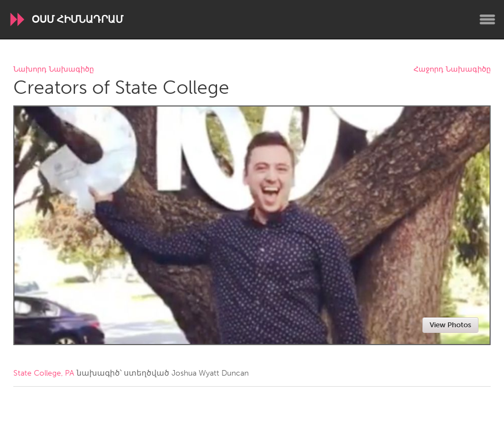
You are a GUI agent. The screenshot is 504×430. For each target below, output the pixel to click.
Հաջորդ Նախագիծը (452, 70)
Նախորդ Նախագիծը (54, 70)
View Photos (450, 325)
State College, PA (44, 373)
